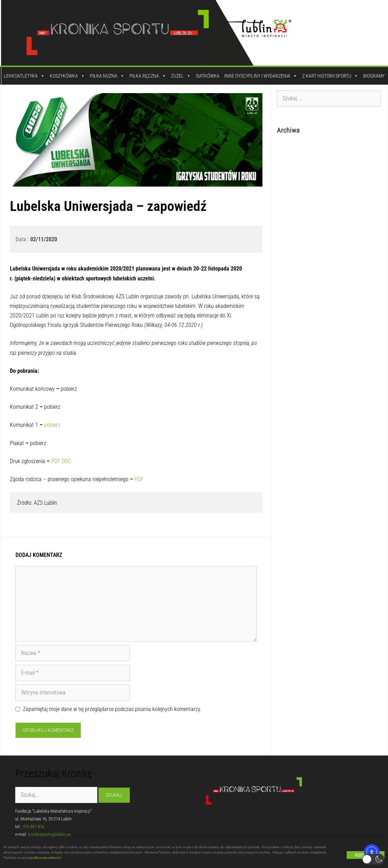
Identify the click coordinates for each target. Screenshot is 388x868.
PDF (56, 461)
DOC (66, 461)
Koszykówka (67, 76)
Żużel (181, 76)
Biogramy (374, 76)
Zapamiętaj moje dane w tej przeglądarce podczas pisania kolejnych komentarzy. (112, 709)
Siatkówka (208, 76)
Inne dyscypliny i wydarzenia (261, 76)
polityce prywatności (46, 860)
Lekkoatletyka (24, 76)
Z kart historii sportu (330, 76)
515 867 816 (34, 827)
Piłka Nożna (107, 76)
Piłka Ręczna (148, 76)
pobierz (52, 425)
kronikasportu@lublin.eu (50, 834)
